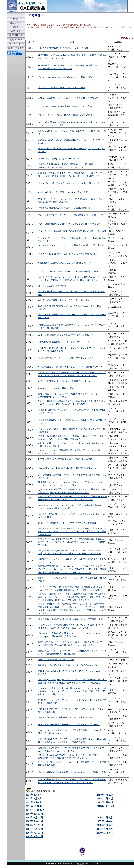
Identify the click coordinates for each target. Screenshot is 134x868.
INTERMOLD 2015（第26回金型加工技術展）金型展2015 (65, 459)
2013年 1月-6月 (34, 799)
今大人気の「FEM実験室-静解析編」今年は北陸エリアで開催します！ (71, 619)
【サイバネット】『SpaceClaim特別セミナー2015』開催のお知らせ (70, 183)
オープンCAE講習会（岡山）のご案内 (56, 660)
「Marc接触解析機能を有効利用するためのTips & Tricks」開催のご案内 (72, 772)
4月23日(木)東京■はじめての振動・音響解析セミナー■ (64, 381)
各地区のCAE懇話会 (16, 44)
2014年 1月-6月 (34, 795)
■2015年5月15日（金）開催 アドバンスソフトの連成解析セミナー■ (70, 367)
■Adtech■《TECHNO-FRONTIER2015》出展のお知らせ (64, 263)
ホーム (16, 14)
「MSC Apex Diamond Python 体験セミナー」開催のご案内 (66, 77)
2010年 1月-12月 (35, 810)
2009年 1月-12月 (34, 814)
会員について (16, 23)
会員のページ (16, 40)
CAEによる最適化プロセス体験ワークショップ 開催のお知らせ (68, 98)
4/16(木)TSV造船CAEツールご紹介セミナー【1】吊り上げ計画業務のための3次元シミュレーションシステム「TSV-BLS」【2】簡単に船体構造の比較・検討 (72, 531)
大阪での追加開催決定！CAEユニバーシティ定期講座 (64, 48)
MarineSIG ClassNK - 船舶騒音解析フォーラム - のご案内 (65, 106)
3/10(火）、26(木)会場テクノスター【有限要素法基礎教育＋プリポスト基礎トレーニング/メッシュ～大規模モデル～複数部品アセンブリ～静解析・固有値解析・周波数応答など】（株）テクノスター (72, 597)
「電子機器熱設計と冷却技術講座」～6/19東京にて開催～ (66, 208)
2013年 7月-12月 (105, 799)
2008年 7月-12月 (34, 818)
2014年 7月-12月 (105, 795)
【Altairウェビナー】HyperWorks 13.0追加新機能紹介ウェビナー (69, 468)
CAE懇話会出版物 (16, 48)
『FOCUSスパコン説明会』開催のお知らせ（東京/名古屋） (66, 115)
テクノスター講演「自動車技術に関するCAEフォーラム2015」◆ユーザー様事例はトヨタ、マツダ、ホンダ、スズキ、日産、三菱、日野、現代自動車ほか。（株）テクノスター (72, 691)
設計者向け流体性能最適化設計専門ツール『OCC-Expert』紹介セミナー (72, 665)
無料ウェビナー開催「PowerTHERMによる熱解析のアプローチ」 (69, 725)
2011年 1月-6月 (105, 806)
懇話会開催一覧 (16, 35)
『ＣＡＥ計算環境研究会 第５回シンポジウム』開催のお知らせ (69, 254)
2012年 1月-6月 (34, 802)
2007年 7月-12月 (34, 821)
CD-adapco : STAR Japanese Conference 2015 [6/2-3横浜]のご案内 (68, 271)
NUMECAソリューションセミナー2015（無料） (61, 159)
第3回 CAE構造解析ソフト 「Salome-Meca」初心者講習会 (67, 523)
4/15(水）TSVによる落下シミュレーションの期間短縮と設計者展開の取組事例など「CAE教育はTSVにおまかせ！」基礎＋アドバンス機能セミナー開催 (72, 542)
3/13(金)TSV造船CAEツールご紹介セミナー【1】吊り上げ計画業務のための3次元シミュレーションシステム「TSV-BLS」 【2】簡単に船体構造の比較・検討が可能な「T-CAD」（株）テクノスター (72, 569)
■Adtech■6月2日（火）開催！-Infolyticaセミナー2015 (63, 192)
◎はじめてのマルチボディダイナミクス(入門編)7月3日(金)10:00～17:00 (72, 215)
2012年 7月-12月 (105, 802)
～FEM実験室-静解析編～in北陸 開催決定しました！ (64, 342)
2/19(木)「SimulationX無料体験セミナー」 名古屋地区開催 (66, 717)
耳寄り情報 (16, 31)
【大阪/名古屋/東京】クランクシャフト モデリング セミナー (67, 358)
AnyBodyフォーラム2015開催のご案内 (56, 388)
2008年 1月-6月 (104, 818)
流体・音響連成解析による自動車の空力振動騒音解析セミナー (68, 335)
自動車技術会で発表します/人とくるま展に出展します (64, 300)
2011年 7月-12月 (35, 806)
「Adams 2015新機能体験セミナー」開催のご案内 (62, 87)
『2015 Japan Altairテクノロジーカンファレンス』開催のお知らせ (69, 224)
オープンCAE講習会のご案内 (52, 286)
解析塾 (16, 27)
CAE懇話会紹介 (16, 19)
